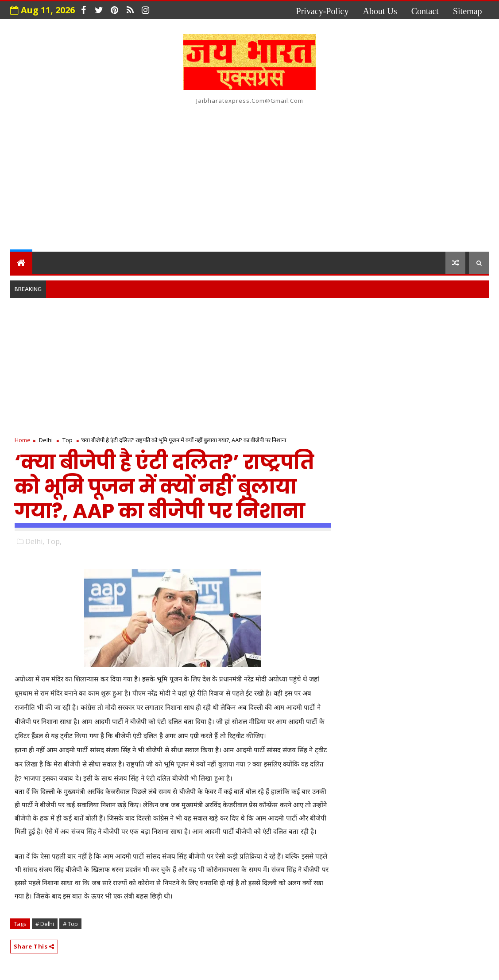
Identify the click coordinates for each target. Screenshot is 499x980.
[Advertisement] (250, 176)
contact (425, 11)
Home (23, 440)
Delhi (46, 440)
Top (68, 440)
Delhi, (35, 541)
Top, (54, 541)
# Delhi (45, 924)
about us (380, 11)
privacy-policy (323, 11)
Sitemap (468, 11)
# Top (70, 924)
